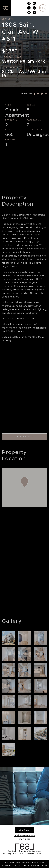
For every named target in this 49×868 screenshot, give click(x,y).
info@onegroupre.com (24, 835)
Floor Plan (25, 437)
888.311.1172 (24, 839)
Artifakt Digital (40, 865)
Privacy (18, 865)
